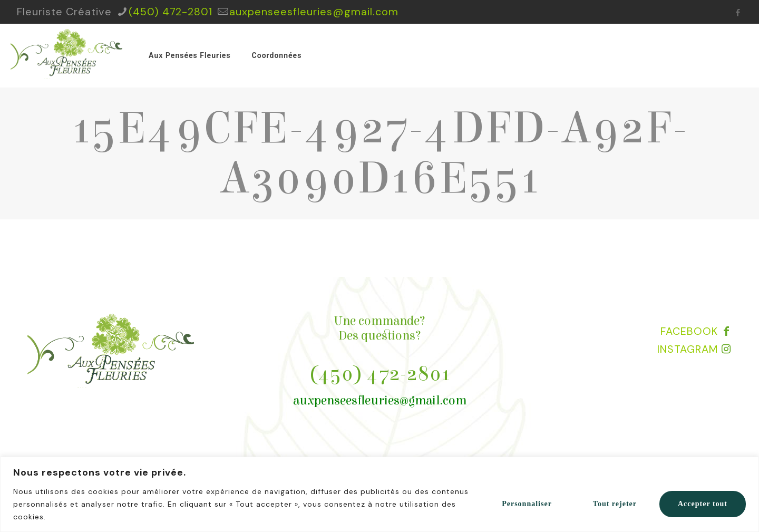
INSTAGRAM (688, 349)
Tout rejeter (615, 504)
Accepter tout (703, 504)
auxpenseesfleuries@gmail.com (380, 401)
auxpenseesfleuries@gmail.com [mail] (314, 12)
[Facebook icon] (738, 13)
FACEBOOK (689, 331)
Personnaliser (527, 504)
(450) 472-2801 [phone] (171, 12)
